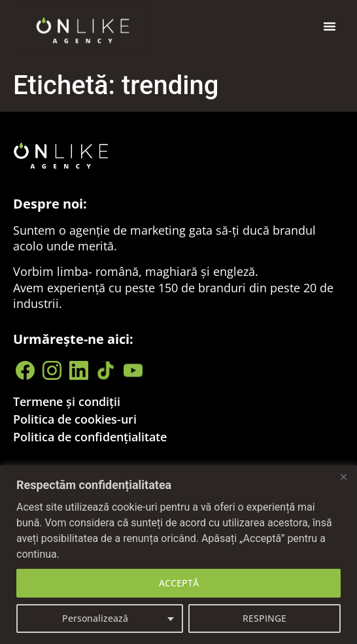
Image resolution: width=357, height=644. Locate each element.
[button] (330, 26)
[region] (178, 555)
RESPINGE (264, 618)
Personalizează (95, 618)
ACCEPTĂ (179, 583)
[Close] (343, 477)
